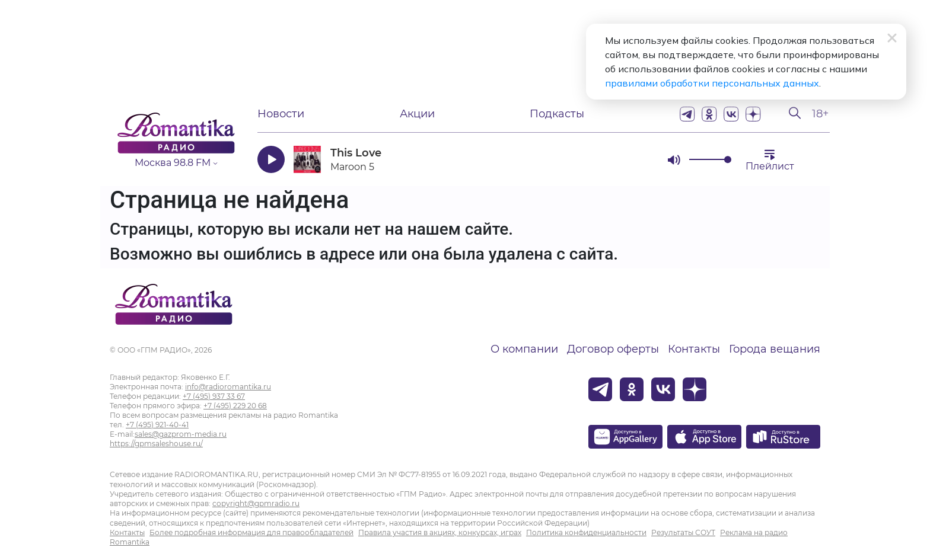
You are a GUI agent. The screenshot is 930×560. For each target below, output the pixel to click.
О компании (524, 349)
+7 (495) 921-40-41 (157, 425)
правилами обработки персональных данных (712, 83)
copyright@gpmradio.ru (256, 503)
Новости (281, 114)
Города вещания (775, 349)
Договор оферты (613, 349)
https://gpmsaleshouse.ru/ (156, 444)
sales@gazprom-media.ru (181, 434)
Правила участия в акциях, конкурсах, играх (440, 532)
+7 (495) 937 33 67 (214, 396)
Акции (417, 114)
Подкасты (557, 114)
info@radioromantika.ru (228, 387)
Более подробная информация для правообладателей (251, 532)
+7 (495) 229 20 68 (235, 406)
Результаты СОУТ (683, 532)
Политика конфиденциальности (586, 532)
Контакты (694, 349)
